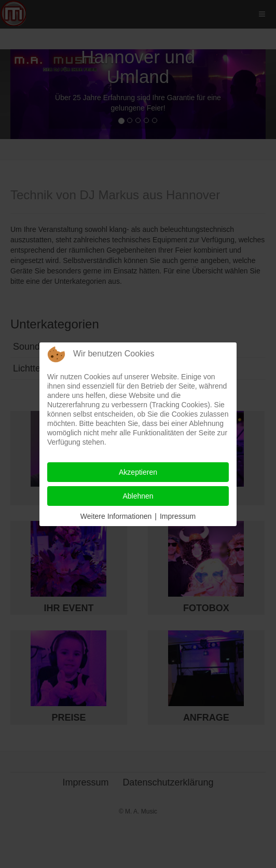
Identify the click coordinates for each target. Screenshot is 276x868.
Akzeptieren (138, 472)
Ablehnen (138, 496)
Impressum (178, 516)
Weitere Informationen (116, 516)
